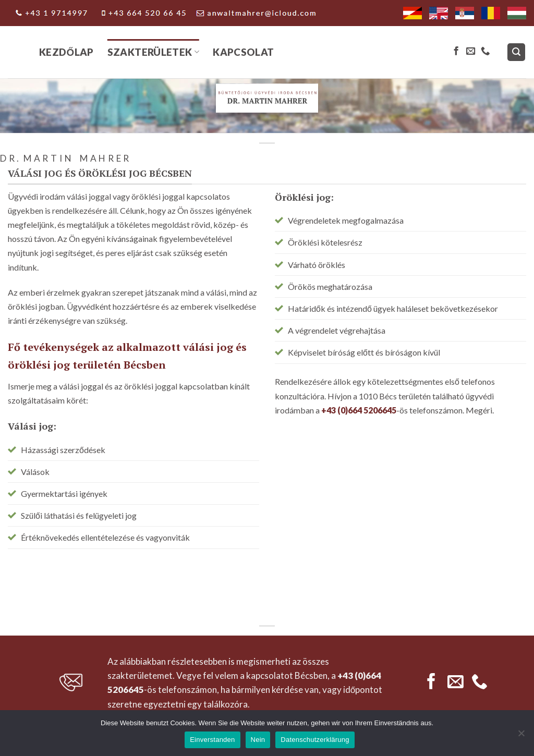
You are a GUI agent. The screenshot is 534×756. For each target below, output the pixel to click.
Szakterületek (153, 52)
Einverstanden (212, 740)
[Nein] (521, 736)
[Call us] (485, 52)
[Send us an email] (471, 52)
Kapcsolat (243, 52)
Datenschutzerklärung (315, 740)
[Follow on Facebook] (456, 52)
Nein (258, 740)
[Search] (517, 52)
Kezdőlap (66, 52)
